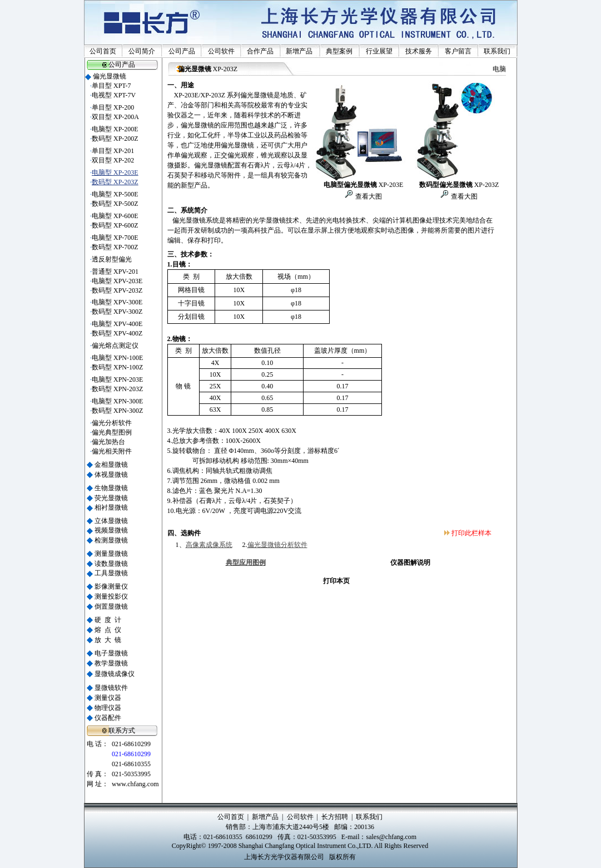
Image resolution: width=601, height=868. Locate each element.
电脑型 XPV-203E (117, 281)
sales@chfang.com (391, 837)
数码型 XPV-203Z (117, 290)
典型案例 (339, 51)
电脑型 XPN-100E (117, 358)
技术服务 (419, 51)
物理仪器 (108, 708)
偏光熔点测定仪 (115, 346)
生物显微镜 (111, 488)
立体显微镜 (111, 521)
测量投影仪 (111, 596)
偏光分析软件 (112, 423)
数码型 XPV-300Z (117, 312)
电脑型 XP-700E (115, 238)
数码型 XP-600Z (115, 225)
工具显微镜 (111, 573)
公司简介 (142, 51)
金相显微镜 (111, 465)
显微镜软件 (111, 688)
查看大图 (368, 196)
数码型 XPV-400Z (117, 333)
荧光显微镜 (111, 498)
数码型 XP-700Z (115, 247)
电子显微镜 (111, 653)
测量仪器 (108, 698)
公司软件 (221, 51)
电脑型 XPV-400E (117, 324)
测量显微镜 (111, 554)
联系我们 (497, 51)
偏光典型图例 (112, 432)
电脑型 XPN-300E (117, 401)
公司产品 (182, 51)
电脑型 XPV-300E (117, 302)
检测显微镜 (111, 540)
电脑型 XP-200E (115, 129)
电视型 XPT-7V (114, 95)
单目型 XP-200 (113, 107)
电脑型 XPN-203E (117, 379)
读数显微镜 (111, 564)
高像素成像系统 (209, 545)
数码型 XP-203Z (115, 182)
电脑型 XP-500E (115, 194)
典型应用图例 (246, 563)
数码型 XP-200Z (115, 139)
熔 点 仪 (108, 630)
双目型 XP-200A (115, 117)
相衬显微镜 (111, 507)
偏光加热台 (108, 442)
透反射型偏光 (112, 259)
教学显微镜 (111, 663)
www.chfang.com (135, 784)
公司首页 (103, 51)
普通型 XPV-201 (115, 272)
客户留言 (458, 51)
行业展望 (379, 51)
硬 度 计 (108, 620)
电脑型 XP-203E (115, 172)
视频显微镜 (111, 530)
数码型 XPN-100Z (117, 367)
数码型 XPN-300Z (117, 411)
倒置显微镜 (111, 606)
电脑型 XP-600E (115, 216)
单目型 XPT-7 (111, 86)
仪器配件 (108, 718)
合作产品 (260, 51)
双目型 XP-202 (113, 160)
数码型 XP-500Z (115, 204)
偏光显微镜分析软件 (277, 545)
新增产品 (299, 51)
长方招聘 (335, 817)
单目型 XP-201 (113, 151)
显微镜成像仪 (115, 674)
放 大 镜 (108, 640)
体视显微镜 (111, 475)
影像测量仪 (111, 586)
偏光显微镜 (110, 76)
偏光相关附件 (112, 451)
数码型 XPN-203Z (117, 389)
